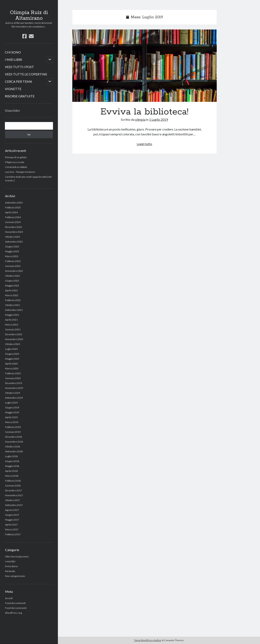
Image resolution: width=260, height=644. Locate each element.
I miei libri (10, 561)
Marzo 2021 (12, 325)
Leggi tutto (144, 144)
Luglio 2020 (11, 349)
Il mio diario (11, 566)
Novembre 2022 (14, 271)
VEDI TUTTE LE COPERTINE (26, 74)
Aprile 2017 (11, 525)
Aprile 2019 (11, 417)
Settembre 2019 (14, 398)
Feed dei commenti (16, 608)
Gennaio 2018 (13, 486)
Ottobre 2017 (12, 500)
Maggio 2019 (12, 412)
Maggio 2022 (12, 286)
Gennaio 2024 (13, 222)
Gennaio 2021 (13, 329)
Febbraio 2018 (13, 481)
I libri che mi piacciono (17, 556)
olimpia (140, 119)
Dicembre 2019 (14, 383)
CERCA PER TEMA (18, 81)
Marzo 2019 (12, 422)
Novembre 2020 (14, 339)
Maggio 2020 (12, 359)
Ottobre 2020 (12, 344)
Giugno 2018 (12, 461)
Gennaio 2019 (13, 432)
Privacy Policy (12, 110)
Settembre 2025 (14, 203)
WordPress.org (14, 613)
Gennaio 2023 (13, 266)
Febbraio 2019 (13, 427)
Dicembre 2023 (14, 227)
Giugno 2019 (12, 407)
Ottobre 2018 (12, 447)
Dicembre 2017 (14, 490)
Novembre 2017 (14, 495)
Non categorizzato (15, 576)
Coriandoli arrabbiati (16, 167)
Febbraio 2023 (13, 261)
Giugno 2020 (12, 354)
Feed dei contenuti (15, 603)
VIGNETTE (13, 89)
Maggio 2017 (12, 520)
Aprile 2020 (11, 364)
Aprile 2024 (11, 212)
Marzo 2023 (12, 256)
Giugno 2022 (12, 281)
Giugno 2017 (12, 515)
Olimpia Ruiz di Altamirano (29, 15)
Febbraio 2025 (13, 207)
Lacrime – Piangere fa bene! (20, 172)
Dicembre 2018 (14, 437)
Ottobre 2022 (12, 276)
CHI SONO (13, 52)
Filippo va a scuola (15, 162)
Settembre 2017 (14, 505)
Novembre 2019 (14, 388)
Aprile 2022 (11, 290)
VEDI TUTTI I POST (19, 67)
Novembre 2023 (14, 232)
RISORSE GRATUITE (20, 96)
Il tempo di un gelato (16, 157)
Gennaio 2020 (13, 378)
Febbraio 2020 (13, 373)
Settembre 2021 (14, 310)
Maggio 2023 (12, 251)
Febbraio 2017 (13, 534)
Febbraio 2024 (13, 217)
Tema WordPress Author (148, 640)
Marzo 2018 (12, 476)
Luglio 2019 (11, 403)
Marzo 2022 (12, 295)
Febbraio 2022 (13, 300)
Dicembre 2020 (14, 334)
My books (10, 571)
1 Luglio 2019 (159, 119)
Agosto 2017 (12, 510)
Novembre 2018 (14, 442)
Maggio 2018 (12, 466)
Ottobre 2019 (12, 393)
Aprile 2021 (11, 320)
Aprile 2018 (11, 471)
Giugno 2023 (12, 246)
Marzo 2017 (12, 529)
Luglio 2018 (11, 456)
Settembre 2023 (14, 242)
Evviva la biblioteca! (145, 66)
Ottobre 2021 (12, 305)
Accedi (9, 598)
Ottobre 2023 (12, 237)
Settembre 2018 (14, 451)
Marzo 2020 (12, 368)
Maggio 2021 (12, 315)
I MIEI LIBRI (14, 59)
